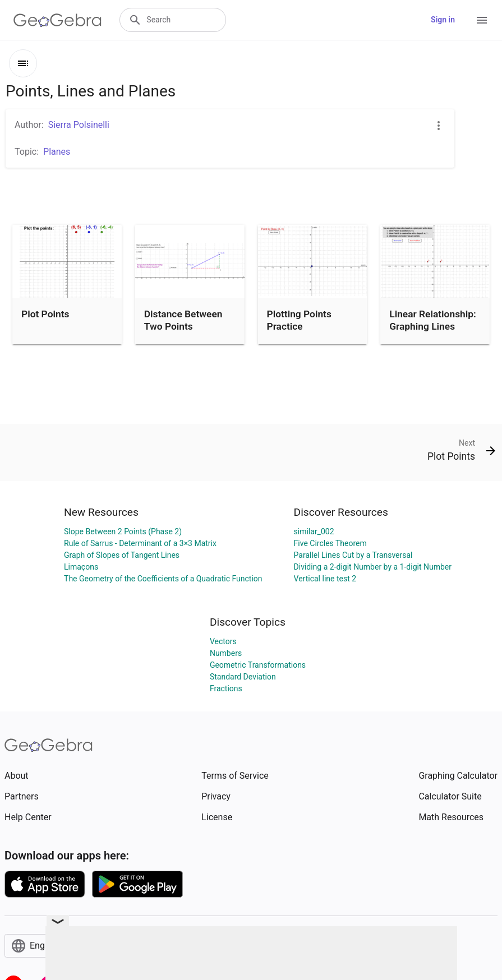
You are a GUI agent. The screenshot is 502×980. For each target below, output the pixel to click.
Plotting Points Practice (299, 320)
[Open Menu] (482, 20)
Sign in (443, 20)
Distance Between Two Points (183, 320)
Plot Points (45, 314)
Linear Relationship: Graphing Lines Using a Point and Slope (433, 333)
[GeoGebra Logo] (57, 20)
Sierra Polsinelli (79, 125)
